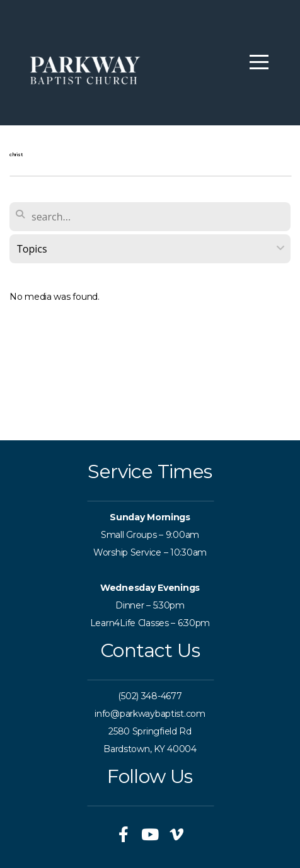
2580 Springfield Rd (150, 731)
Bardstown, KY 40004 (150, 749)
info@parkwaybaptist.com (150, 714)
